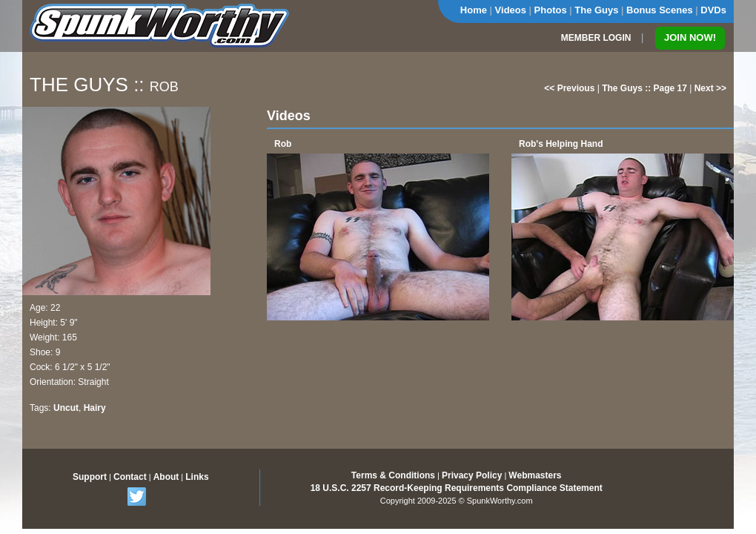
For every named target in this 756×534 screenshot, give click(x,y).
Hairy (95, 408)
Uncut (66, 408)
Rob (283, 144)
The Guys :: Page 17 (644, 88)
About (166, 477)
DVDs (713, 10)
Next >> (710, 88)
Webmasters (535, 475)
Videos (511, 10)
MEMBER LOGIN (596, 38)
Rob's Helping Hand (561, 144)
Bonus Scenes (660, 10)
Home (474, 10)
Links (197, 477)
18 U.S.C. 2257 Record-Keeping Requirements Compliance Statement (457, 488)
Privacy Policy (472, 475)
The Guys (596, 10)
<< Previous (569, 88)
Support (90, 477)
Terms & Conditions (393, 475)
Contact (130, 477)
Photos (551, 10)
